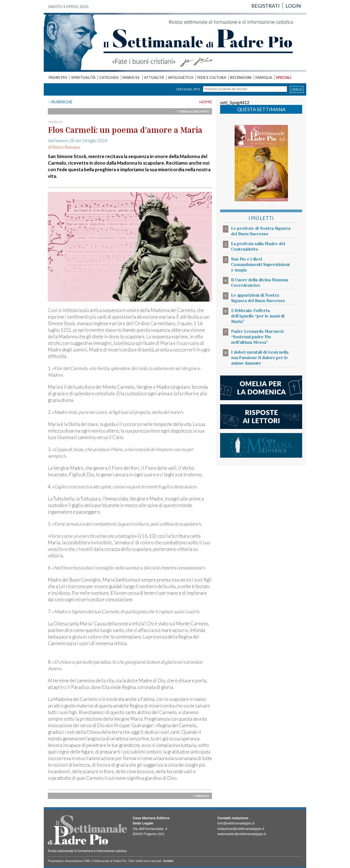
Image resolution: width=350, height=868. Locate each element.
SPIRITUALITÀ (83, 78)
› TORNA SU (201, 796)
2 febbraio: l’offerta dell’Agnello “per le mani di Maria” (258, 316)
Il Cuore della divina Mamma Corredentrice (260, 282)
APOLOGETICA (181, 78)
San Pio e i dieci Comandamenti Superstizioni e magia (260, 264)
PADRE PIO (58, 78)
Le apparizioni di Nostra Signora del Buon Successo (258, 298)
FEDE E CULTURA (212, 78)
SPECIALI (284, 78)
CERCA (297, 89)
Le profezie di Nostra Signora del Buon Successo (261, 231)
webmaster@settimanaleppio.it (242, 834)
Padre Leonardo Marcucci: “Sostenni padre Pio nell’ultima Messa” (258, 337)
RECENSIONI (241, 78)
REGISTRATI (266, 6)
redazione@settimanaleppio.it (241, 829)
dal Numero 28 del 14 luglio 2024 (78, 141)
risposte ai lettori (261, 417)
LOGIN (293, 6)
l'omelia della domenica (261, 388)
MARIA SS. (131, 78)
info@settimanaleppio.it (236, 823)
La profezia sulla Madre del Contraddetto (258, 246)
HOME (206, 102)
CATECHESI (109, 78)
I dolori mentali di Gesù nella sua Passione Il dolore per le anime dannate (260, 357)
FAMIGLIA (264, 78)
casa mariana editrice (261, 445)
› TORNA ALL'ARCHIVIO (192, 111)
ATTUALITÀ (154, 78)
